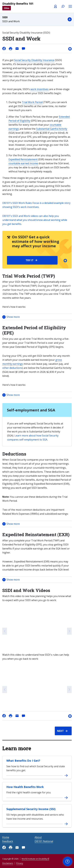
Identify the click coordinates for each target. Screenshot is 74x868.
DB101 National (44, 841)
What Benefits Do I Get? (23, 761)
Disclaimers (8, 863)
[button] (37, 19)
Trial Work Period (32, 102)
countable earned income (23, 163)
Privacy (20, 863)
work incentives (39, 89)
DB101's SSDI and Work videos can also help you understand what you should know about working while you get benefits (35, 220)
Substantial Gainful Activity (52, 129)
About (38, 837)
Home (6, 837)
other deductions (12, 368)
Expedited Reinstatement (23, 159)
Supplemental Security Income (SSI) (31, 809)
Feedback (8, 841)
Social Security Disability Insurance (34, 60)
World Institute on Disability (34, 859)
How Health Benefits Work (25, 787)
